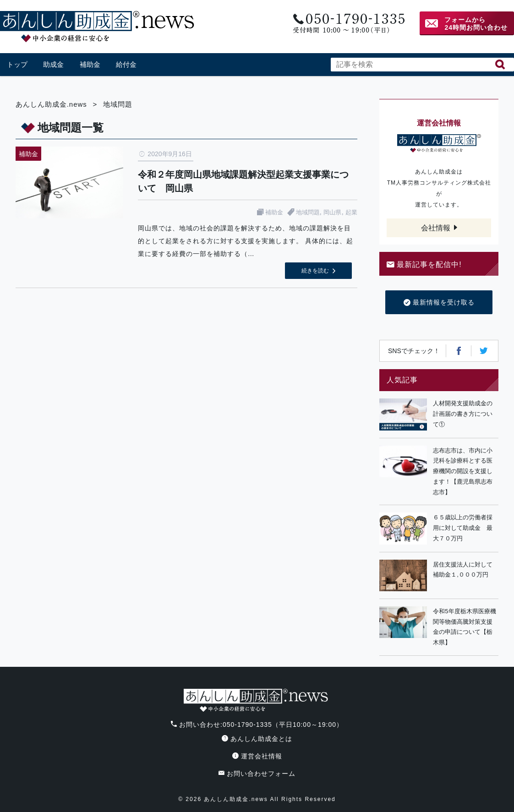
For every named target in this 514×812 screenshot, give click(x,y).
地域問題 (308, 212)
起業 (351, 212)
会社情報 (436, 228)
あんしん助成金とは (257, 739)
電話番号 (348, 24)
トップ (17, 64)
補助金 (90, 64)
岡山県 (332, 212)
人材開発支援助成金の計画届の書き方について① (463, 414)
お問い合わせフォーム (257, 774)
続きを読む (315, 271)
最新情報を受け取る (439, 303)
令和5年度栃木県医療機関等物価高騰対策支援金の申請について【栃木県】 (464, 627)
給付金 (126, 64)
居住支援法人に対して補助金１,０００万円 (463, 570)
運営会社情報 (257, 756)
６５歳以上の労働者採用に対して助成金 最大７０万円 (463, 528)
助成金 (53, 64)
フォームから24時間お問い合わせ (476, 24)
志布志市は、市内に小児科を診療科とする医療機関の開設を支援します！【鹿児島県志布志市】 (463, 471)
